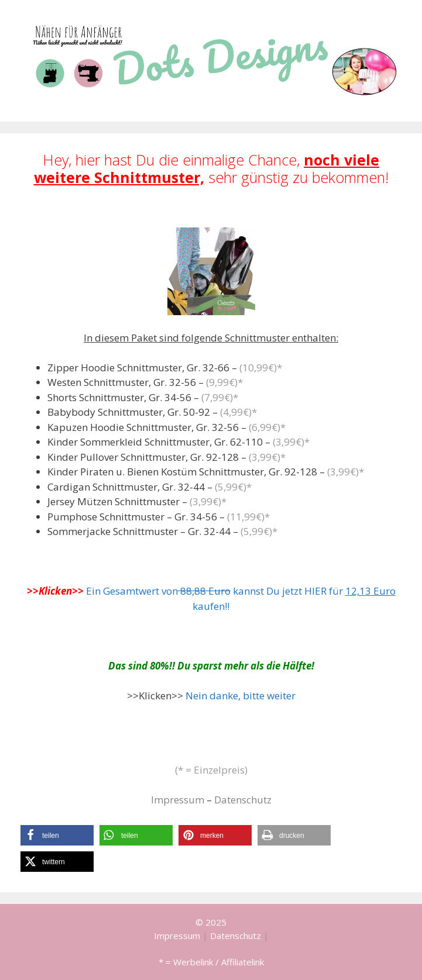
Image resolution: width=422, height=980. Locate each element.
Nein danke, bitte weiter (241, 696)
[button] (57, 835)
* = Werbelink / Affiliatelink (211, 962)
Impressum (178, 800)
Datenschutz (243, 800)
